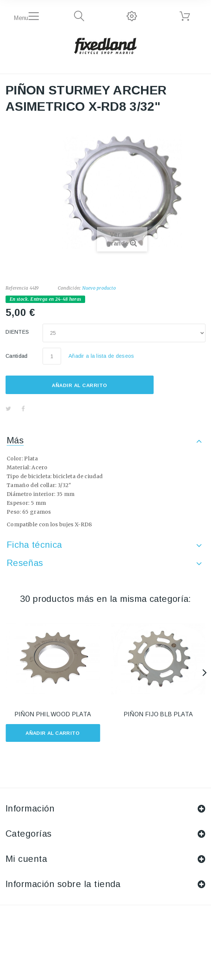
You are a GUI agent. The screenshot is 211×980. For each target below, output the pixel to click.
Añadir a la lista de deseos (101, 356)
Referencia (17, 288)
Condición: (69, 288)
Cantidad (17, 356)
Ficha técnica (34, 545)
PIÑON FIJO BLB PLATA (158, 714)
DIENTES (18, 332)
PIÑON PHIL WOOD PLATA (53, 714)
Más (15, 440)
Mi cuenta (26, 859)
